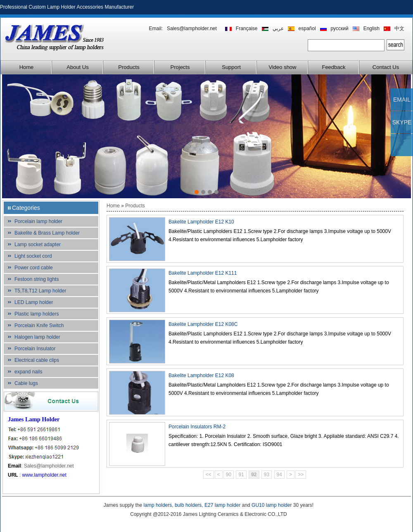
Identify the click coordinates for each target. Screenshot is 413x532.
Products (129, 67)
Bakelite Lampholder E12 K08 (201, 375)
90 (229, 475)
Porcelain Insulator (35, 349)
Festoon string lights (37, 279)
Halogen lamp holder (37, 337)
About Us (77, 67)
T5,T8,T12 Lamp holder (40, 291)
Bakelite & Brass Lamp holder (47, 233)
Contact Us (386, 67)
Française (247, 28)
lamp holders (158, 505)
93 (267, 475)
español (307, 28)
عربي (278, 28)
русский (340, 28)
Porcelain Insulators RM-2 (197, 427)
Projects (180, 67)
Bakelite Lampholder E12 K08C (203, 324)
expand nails (28, 372)
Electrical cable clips (37, 360)
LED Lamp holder (34, 302)
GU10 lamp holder (272, 505)
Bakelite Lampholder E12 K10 (201, 222)
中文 (399, 28)
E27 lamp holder (222, 505)
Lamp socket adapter (38, 245)
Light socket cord (33, 256)
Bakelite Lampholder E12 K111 (203, 273)
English (371, 28)
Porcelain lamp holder (38, 221)
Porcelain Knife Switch (39, 325)
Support (231, 67)
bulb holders (188, 505)
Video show (283, 67)
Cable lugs (26, 383)
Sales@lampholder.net (192, 28)
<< (209, 475)
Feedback (333, 67)
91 (241, 475)
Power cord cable (34, 268)
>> (301, 475)
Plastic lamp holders (37, 314)
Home (27, 67)
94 (279, 475)
